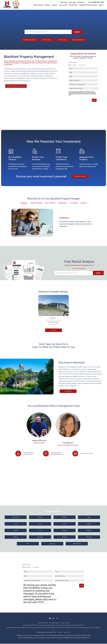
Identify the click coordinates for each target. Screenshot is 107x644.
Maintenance (81, 2)
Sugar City (52, 544)
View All (54, 330)
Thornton (89, 537)
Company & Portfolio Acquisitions (88, 5)
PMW (55, 632)
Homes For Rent (63, 5)
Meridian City (77, 544)
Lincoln (65, 524)
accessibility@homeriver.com (69, 638)
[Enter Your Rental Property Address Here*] (48, 32)
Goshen (89, 524)
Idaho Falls (16, 517)
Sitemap (60, 632)
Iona (16, 524)
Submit (77, 32)
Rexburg (16, 537)
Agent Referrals (73, 5)
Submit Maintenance (78, 40)
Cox (40, 530)
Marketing (24, 203)
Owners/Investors (38, 5)
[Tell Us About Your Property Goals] (83, 84)
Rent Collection (50, 203)
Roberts (65, 537)
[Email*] (83, 72)
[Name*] (83, 68)
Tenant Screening (36, 203)
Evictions (83, 203)
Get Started (67, 391)
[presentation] (80, 100)
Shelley (65, 517)
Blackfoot (40, 537)
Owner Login (64, 2)
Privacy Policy (67, 632)
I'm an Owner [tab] (73, 65)
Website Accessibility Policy (83, 638)
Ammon (40, 517)
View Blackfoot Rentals (30, 40)
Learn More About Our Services (15, 86)
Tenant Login (72, 2)
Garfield (89, 530)
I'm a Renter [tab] (83, 65)
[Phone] (83, 76)
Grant (16, 530)
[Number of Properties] (83, 80)
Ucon (40, 524)
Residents (47, 5)
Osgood (65, 530)
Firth (28, 544)
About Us (101, 5)
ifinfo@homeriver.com (59, 454)
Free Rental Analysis (80, 176)
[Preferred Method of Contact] (83, 88)
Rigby (89, 517)
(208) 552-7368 (98, 2)
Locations (54, 5)
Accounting (74, 203)
